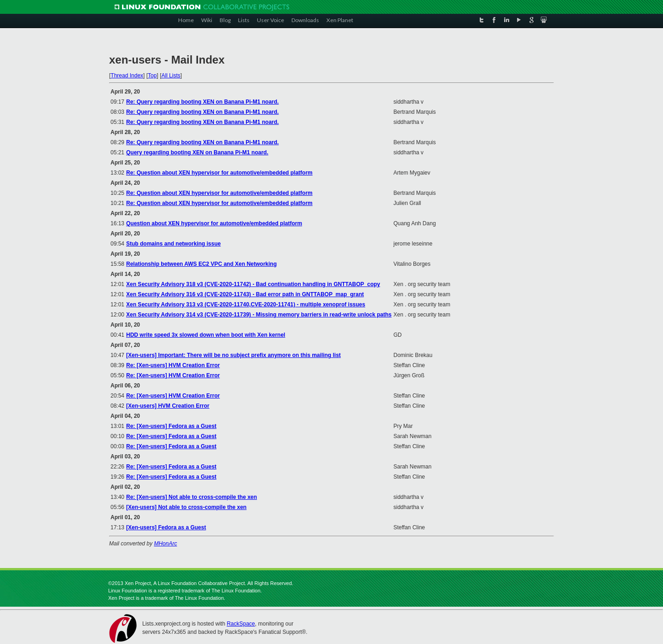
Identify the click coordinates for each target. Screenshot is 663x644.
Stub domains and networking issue (173, 244)
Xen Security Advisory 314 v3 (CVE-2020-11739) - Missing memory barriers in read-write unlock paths (259, 315)
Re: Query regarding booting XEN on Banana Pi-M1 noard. (202, 102)
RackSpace (241, 624)
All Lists (171, 76)
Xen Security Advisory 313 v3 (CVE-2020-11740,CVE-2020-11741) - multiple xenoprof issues (246, 304)
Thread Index (127, 76)
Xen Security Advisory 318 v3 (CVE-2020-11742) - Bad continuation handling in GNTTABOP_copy (253, 284)
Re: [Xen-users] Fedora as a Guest (171, 426)
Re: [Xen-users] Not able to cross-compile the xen (192, 497)
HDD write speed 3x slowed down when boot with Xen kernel (206, 335)
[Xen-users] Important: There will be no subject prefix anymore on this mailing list (233, 355)
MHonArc (165, 544)
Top (152, 76)
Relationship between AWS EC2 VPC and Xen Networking (201, 264)
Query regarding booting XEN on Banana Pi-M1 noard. (197, 152)
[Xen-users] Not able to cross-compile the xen (186, 507)
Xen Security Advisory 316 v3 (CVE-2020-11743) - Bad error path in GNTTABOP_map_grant (245, 294)
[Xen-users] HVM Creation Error (168, 406)
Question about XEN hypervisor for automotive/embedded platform (214, 223)
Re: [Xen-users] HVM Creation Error (173, 365)
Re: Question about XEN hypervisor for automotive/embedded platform (219, 173)
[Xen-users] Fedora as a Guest (166, 527)
